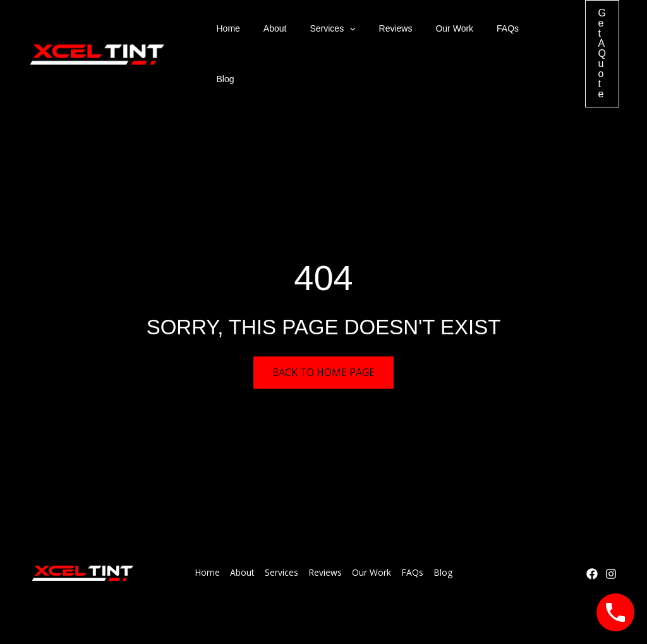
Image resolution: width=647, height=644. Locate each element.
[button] (336, 32)
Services (318, 32)
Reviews (376, 32)
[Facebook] (592, 532)
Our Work (429, 32)
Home (225, 32)
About (266, 32)
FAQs (477, 32)
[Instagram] (611, 532)
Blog (514, 32)
